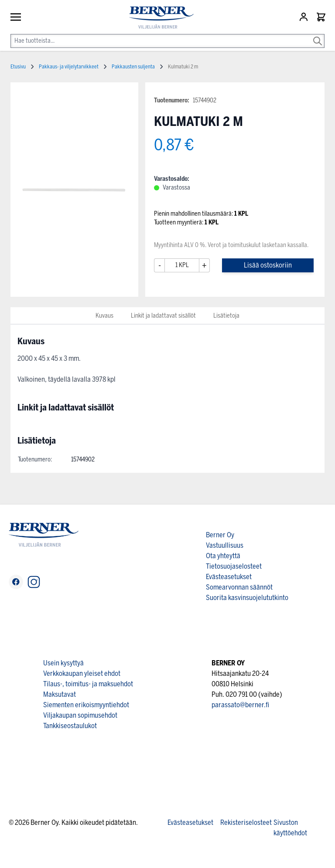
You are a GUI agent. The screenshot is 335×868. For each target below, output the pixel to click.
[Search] (318, 35)
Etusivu (18, 67)
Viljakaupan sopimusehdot (80, 715)
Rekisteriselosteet (246, 822)
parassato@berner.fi (240, 705)
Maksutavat (60, 694)
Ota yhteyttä (223, 556)
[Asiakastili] (304, 17)
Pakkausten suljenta (133, 67)
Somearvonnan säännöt (239, 587)
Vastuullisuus (225, 545)
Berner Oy (220, 535)
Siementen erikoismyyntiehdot (86, 705)
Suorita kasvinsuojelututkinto (247, 598)
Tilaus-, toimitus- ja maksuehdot (88, 684)
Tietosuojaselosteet (234, 566)
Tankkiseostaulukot (70, 726)
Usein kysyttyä (63, 663)
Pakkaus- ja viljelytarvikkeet (69, 67)
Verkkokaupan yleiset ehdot (82, 673)
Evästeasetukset (229, 577)
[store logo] (158, 18)
